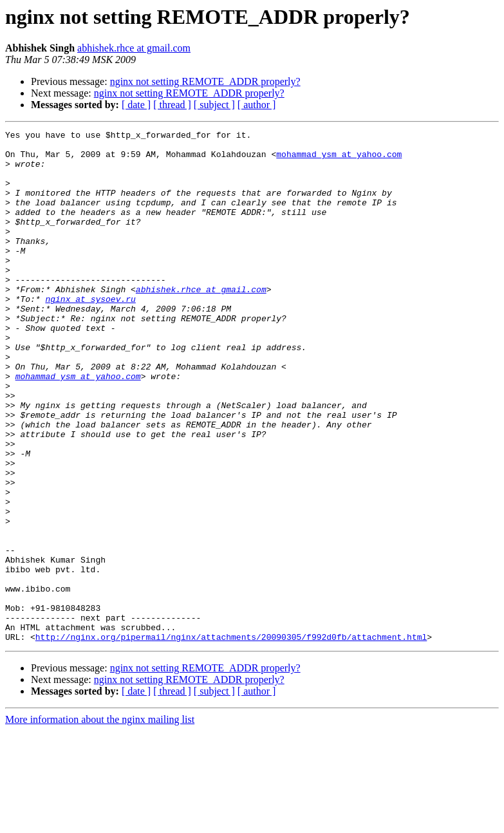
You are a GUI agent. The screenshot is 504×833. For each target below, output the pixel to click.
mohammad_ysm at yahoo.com (339, 160)
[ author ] (257, 105)
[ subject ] (214, 105)
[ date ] (136, 105)
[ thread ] (172, 105)
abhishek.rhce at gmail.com (134, 48)
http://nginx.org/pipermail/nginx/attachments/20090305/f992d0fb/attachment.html (231, 739)
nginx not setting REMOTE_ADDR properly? (205, 81)
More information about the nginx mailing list (100, 822)
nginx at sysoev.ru (90, 333)
